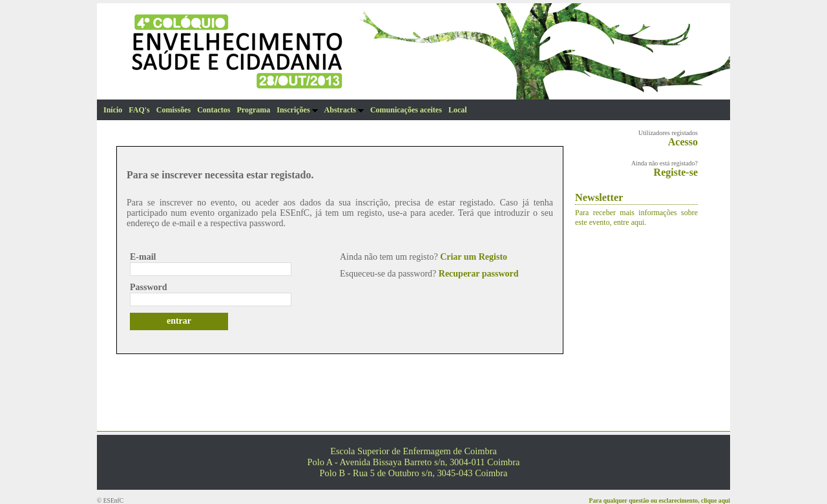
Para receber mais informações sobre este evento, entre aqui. (636, 217)
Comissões (173, 110)
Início (113, 110)
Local (458, 110)
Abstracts (344, 110)
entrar (179, 321)
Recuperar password (479, 274)
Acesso (683, 142)
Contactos (214, 110)
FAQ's (139, 110)
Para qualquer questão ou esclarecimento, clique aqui (660, 500)
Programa (253, 110)
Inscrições (297, 110)
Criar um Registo (474, 257)
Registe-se (676, 172)
